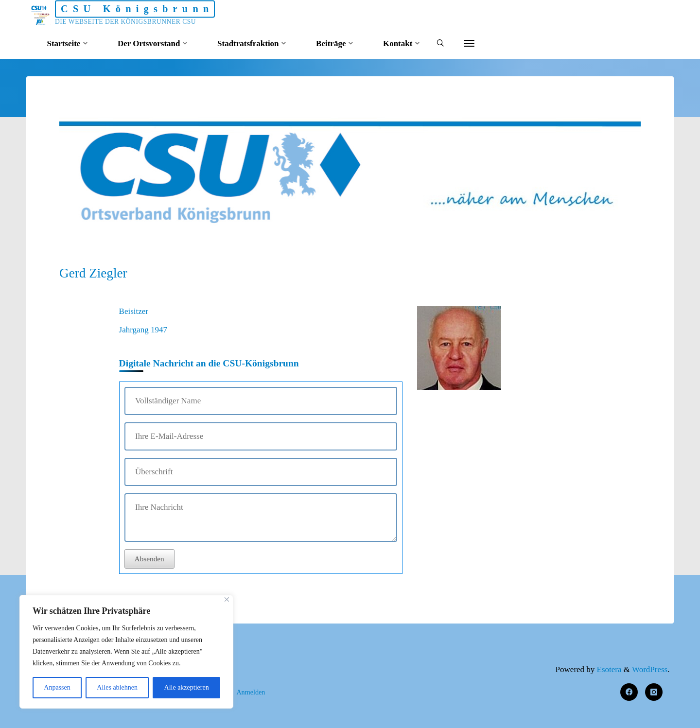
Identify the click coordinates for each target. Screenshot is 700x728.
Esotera (608, 669)
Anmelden (251, 692)
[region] (126, 652)
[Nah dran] (227, 599)
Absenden (149, 559)
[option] (350, 170)
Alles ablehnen (117, 687)
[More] (469, 44)
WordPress (650, 669)
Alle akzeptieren (187, 687)
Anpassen (57, 687)
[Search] (440, 44)
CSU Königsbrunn (137, 9)
